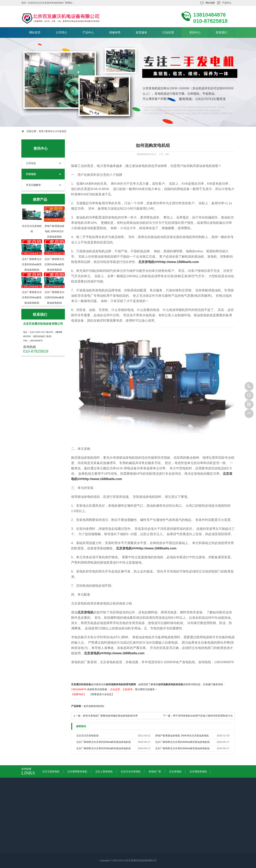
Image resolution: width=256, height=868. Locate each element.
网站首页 (35, 32)
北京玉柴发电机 (51, 771)
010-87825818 (249, 386)
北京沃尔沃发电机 (131, 771)
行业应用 (168, 32)
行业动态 (62, 131)
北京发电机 (86, 612)
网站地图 (210, 3)
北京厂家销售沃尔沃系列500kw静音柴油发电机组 (103, 742)
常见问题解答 (33, 185)
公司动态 (31, 163)
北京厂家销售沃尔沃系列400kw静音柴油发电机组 (182, 742)
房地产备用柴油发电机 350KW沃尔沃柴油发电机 (182, 736)
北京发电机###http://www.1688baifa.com (169, 262)
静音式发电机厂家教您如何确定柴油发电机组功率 (110, 716)
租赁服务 (142, 32)
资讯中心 (195, 32)
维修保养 (115, 32)
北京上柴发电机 (104, 771)
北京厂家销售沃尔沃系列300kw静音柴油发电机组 (182, 748)
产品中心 (227, 3)
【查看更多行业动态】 (102, 694)
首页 (41, 131)
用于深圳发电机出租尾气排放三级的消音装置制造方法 (203, 716)
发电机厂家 (155, 771)
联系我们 (222, 32)
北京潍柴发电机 (198, 771)
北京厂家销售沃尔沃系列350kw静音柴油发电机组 (103, 748)
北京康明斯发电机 (77, 771)
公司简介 (62, 32)
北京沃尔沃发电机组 (87, 736)
